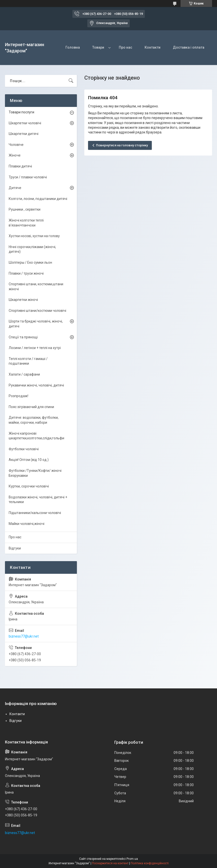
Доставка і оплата (189, 47)
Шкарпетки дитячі (24, 134)
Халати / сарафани (24, 374)
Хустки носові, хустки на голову (34, 236)
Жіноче (15, 155)
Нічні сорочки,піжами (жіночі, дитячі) (32, 249)
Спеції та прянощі (23, 337)
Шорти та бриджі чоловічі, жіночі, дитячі (36, 324)
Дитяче (15, 188)
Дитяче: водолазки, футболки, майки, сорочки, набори (34, 420)
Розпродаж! (18, 396)
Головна (73, 47)
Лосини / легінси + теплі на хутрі (35, 348)
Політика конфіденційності (150, 863)
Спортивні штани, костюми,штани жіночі (36, 287)
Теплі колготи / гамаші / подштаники (28, 361)
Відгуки (15, 548)
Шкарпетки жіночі (23, 300)
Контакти (153, 47)
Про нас (125, 47)
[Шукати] (71, 81)
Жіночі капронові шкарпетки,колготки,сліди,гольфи (36, 436)
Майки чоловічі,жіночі (27, 524)
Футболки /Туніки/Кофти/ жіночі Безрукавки (35, 473)
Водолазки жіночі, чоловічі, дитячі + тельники (38, 500)
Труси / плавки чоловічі (28, 177)
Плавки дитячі (20, 166)
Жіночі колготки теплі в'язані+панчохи (26, 223)
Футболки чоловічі (24, 449)
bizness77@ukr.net (24, 636)
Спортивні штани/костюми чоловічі (37, 311)
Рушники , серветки (25, 209)
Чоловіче (16, 145)
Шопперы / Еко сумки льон (30, 262)
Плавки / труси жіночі (26, 273)
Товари (98, 47)
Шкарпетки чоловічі (25, 123)
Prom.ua (132, 859)
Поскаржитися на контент (110, 863)
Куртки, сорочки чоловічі (29, 486)
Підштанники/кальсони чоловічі (35, 513)
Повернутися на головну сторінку (122, 145)
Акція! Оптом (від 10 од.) (29, 460)
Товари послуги (21, 112)
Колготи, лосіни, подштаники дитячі (38, 199)
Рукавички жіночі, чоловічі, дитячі (36, 385)
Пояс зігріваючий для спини (31, 407)
